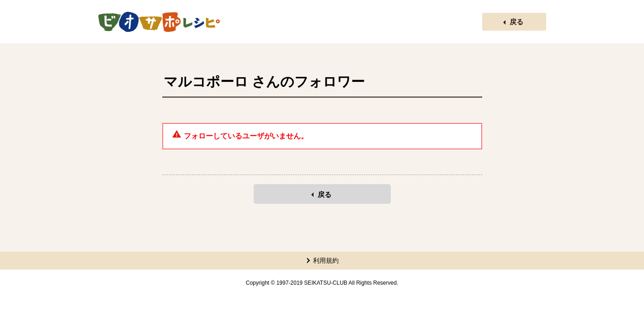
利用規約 (326, 260)
